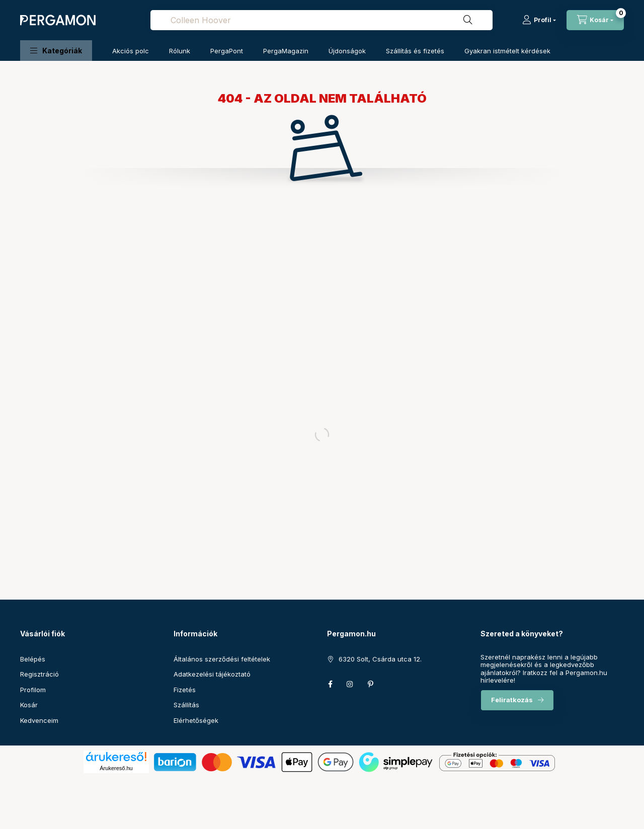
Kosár (29, 705)
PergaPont (227, 51)
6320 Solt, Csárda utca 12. (380, 659)
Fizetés (185, 690)
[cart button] (595, 20)
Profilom (33, 690)
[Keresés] (468, 20)
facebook (330, 684)
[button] (56, 51)
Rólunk (180, 51)
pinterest (370, 684)
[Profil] (539, 20)
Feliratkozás (512, 700)
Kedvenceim (39, 720)
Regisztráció (39, 674)
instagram (350, 684)
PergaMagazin (286, 51)
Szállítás (186, 705)
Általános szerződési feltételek (222, 659)
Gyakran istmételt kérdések (507, 51)
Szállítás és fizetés (415, 51)
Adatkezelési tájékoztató (212, 674)
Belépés (33, 659)
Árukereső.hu (116, 768)
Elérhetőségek (196, 720)
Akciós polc (131, 51)
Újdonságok (347, 51)
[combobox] (321, 20)
